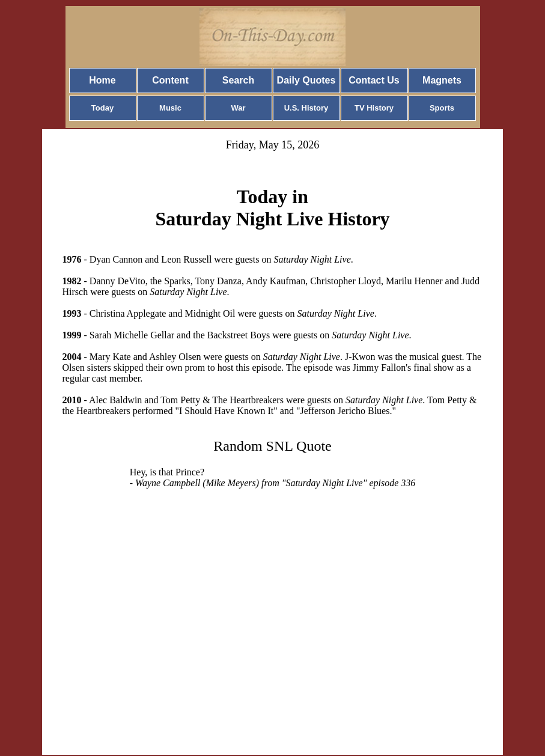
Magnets (442, 80)
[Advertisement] (273, 607)
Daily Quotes (306, 80)
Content (170, 80)
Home (102, 80)
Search (238, 80)
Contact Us (374, 80)
